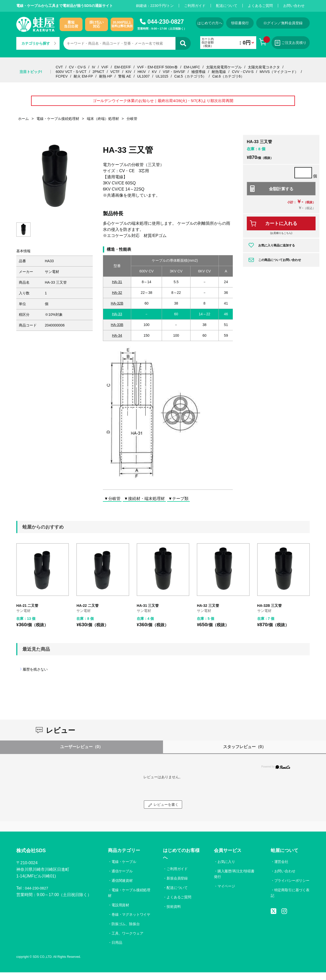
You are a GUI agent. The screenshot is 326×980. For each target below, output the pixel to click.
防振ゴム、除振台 (126, 932)
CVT (59, 67)
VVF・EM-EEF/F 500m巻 (157, 67)
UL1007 (143, 76)
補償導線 (198, 72)
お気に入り (226, 864)
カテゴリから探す (39, 43)
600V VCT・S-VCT (71, 72)
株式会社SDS (33, 853)
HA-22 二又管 (87, 608)
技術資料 (174, 909)
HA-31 (117, 284)
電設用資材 (120, 907)
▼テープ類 (179, 501)
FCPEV (62, 76)
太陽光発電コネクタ (264, 67)
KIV (129, 72)
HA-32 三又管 (208, 608)
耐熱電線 (219, 72)
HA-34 (117, 337)
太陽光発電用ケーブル (224, 67)
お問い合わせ (294, 6)
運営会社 (281, 864)
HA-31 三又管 (148, 608)
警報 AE (125, 76)
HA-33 (117, 316)
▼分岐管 (112, 501)
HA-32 (117, 295)
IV (94, 67)
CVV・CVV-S (243, 72)
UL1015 (162, 76)
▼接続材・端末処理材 (144, 501)
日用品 (117, 950)
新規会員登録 (178, 880)
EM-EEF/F (123, 67)
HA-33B (117, 327)
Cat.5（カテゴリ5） (190, 76)
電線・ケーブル (124, 864)
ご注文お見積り (295, 43)
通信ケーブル (122, 873)
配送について (227, 6)
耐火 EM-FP (83, 76)
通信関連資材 (122, 883)
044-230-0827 (166, 22)
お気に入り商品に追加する (277, 247)
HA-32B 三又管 (269, 608)
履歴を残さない (35, 671)
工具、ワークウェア (128, 941)
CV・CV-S (77, 67)
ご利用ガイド (195, 6)
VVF (105, 67)
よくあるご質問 (260, 6)
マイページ (226, 888)
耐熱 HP (106, 76)
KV (154, 72)
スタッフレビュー (245, 749)
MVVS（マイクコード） (279, 72)
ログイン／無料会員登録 (289, 23)
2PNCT (98, 72)
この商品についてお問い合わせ (280, 262)
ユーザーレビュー (82, 749)
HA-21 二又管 (27, 608)
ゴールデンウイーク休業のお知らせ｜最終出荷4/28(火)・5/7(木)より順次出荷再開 (163, 102)
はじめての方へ (209, 23)
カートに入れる (281, 225)
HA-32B (117, 305)
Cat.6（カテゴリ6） (228, 76)
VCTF (115, 72)
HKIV (142, 72)
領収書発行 (244, 23)
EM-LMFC (192, 67)
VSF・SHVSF (174, 72)
